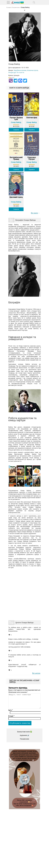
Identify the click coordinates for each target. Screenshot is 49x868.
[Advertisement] (24, 594)
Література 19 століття (16, 73)
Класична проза (33, 70)
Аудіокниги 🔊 (25, 738)
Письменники (24, 742)
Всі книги (34, 213)
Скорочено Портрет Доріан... (32, 158)
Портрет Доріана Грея (16, 119)
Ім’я (11, 713)
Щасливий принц (16, 197)
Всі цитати (36, 673)
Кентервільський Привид (16, 158)
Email (11, 719)
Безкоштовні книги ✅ (25, 735)
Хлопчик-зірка (32, 118)
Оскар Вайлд (16, 122)
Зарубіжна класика (20, 70)
